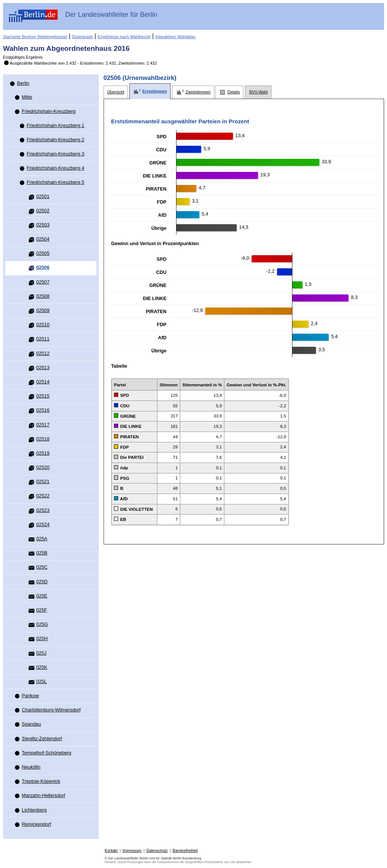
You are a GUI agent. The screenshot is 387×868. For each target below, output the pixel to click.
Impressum (132, 851)
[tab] (116, 92)
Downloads (82, 37)
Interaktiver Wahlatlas (176, 37)
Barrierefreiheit (185, 851)
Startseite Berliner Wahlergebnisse (35, 37)
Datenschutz (157, 851)
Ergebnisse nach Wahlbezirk (124, 37)
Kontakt (111, 851)
